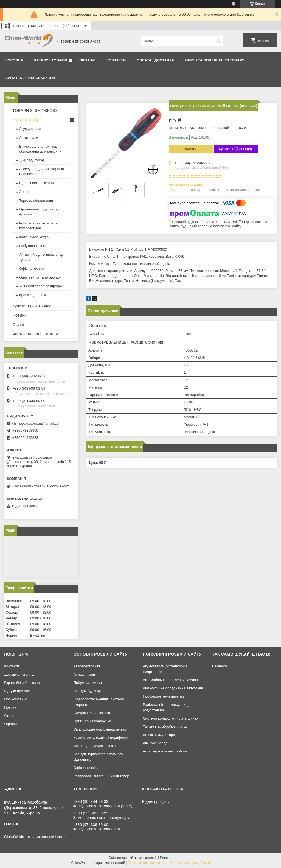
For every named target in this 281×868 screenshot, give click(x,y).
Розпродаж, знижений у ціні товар (101, 776)
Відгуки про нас (17, 691)
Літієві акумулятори (159, 735)
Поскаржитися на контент (147, 863)
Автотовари (29, 138)
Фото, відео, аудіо (34, 237)
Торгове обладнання (36, 200)
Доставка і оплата (19, 674)
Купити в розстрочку (32, 306)
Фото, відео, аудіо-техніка (95, 746)
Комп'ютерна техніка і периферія (101, 738)
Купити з (236, 149)
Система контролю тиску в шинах (170, 718)
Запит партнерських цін (30, 78)
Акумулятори (30, 129)
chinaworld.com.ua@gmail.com (37, 423)
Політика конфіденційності (190, 863)
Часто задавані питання (35, 334)
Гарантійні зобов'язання (24, 683)
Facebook (220, 666)
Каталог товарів (51, 60)
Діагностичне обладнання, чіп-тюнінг (173, 688)
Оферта (11, 724)
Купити (191, 149)
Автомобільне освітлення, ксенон (170, 680)
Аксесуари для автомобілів (165, 751)
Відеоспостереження (36, 183)
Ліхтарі (25, 192)
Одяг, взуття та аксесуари (40, 277)
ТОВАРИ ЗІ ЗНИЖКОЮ (35, 110)
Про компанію (16, 699)
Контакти (116, 60)
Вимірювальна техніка (92, 713)
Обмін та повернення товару (214, 60)
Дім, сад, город (32, 160)
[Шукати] (218, 41)
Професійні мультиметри (163, 696)
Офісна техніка (32, 269)
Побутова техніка (33, 246)
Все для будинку (87, 691)
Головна (14, 60)
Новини (19, 315)
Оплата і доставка (155, 60)
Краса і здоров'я (33, 295)
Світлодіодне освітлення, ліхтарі (100, 729)
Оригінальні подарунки (92, 721)
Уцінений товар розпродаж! (42, 286)
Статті (18, 325)
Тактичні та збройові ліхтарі (165, 727)
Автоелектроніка (87, 666)
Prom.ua (166, 858)
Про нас (87, 60)
